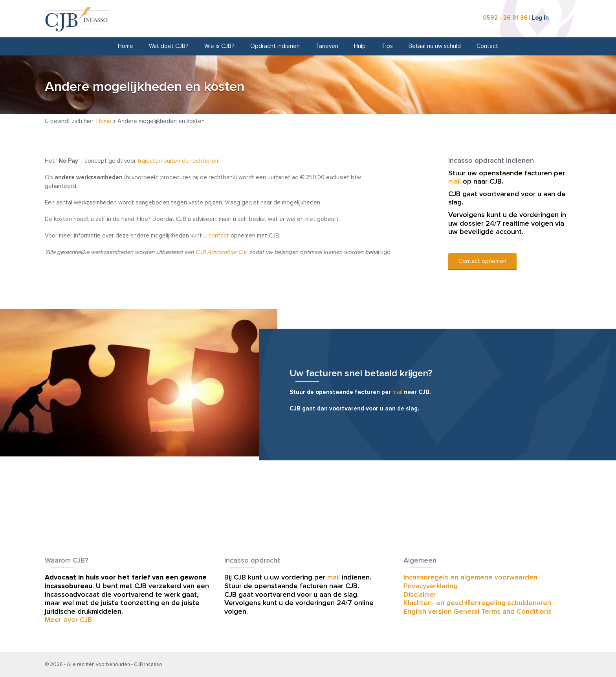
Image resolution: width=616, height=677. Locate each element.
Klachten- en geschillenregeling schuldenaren (477, 603)
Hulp (360, 46)
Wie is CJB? (219, 46)
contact (219, 236)
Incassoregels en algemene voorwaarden (470, 578)
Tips (387, 46)
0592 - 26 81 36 (505, 18)
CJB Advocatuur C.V (221, 252)
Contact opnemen (482, 261)
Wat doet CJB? (169, 46)
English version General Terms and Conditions (478, 612)
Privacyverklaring (431, 586)
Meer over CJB (68, 620)
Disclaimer (420, 595)
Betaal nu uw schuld (435, 46)
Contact (487, 46)
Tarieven (327, 46)
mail (455, 182)
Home (126, 46)
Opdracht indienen (275, 46)
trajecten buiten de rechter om (179, 161)
